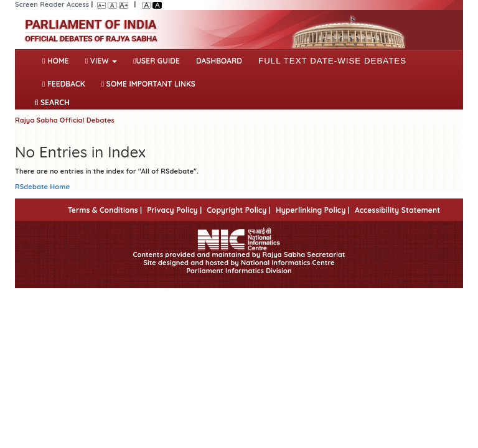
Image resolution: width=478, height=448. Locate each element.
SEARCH (52, 102)
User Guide (157, 61)
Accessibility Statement (397, 210)
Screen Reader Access (52, 4)
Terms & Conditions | (105, 210)
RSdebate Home (42, 187)
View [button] (101, 61)
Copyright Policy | (239, 210)
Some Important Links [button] (148, 84)
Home (58, 60)
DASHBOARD (219, 61)
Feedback (64, 84)
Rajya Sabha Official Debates (65, 120)
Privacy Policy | (174, 210)
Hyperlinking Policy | (313, 210)
